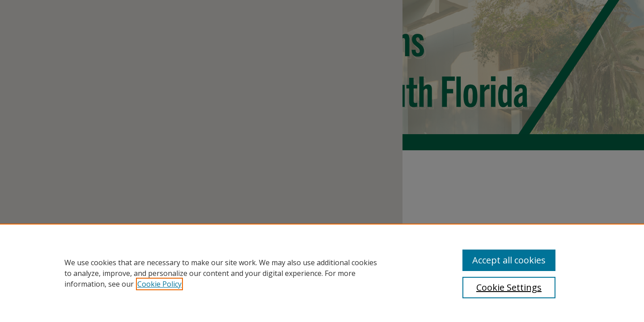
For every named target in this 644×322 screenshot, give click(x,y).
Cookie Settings (509, 287)
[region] (322, 273)
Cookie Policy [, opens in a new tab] (159, 284)
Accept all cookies (509, 260)
